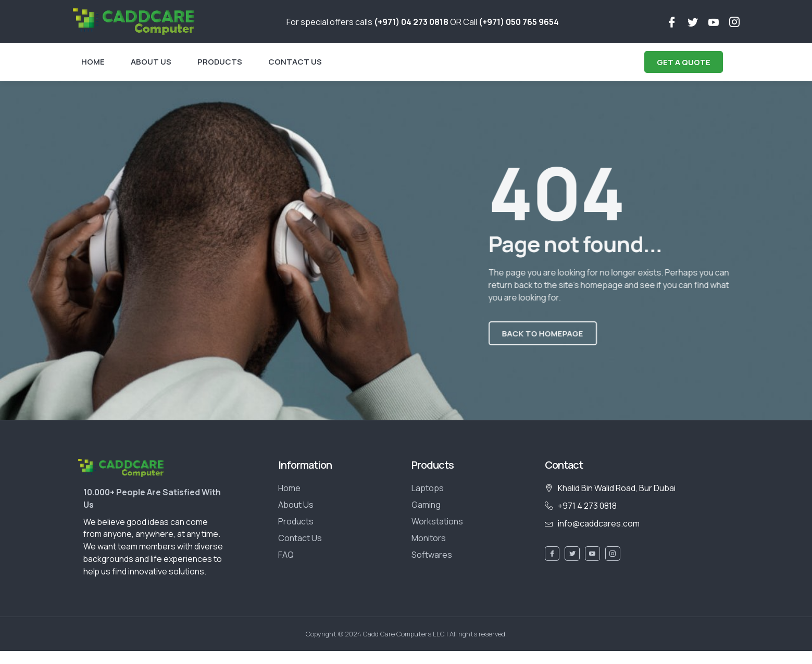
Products (220, 62)
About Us (151, 62)
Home (93, 62)
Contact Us (295, 62)
